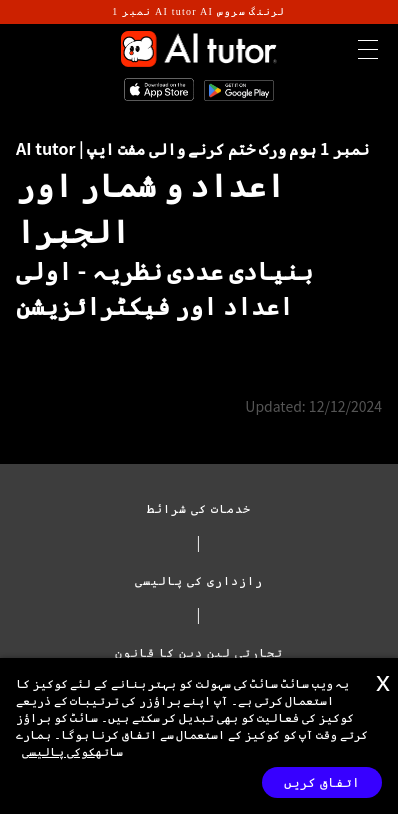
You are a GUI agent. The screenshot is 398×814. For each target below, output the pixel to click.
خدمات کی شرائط (199, 507)
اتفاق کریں (322, 782)
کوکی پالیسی (58, 750)
